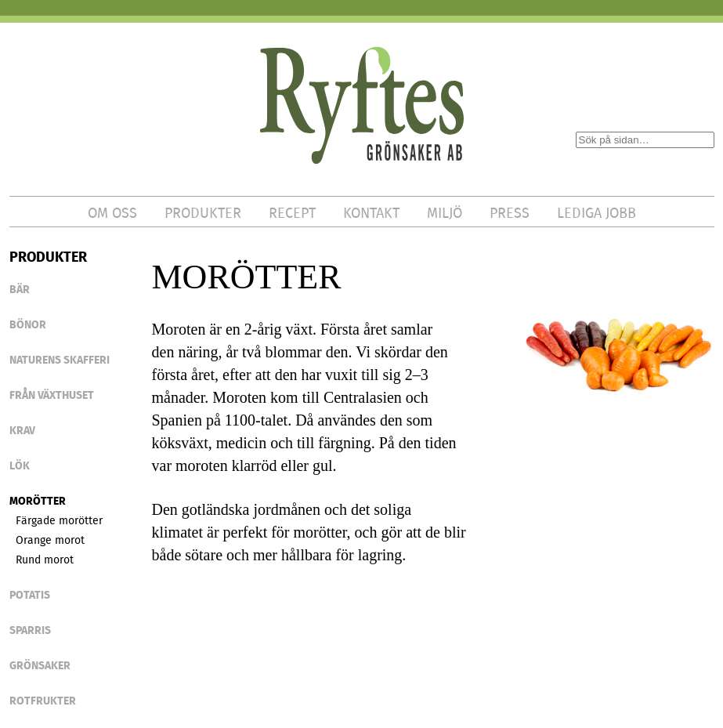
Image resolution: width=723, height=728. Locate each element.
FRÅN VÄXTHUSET (52, 395)
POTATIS (30, 595)
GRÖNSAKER (40, 665)
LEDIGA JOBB (596, 213)
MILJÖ (445, 213)
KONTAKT (371, 213)
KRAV (22, 430)
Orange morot (50, 540)
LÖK (20, 465)
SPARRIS (30, 630)
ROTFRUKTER (43, 701)
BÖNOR (28, 324)
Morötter (38, 501)
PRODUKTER (203, 213)
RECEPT (292, 213)
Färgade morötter (59, 520)
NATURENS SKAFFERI (60, 360)
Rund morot (45, 560)
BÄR (20, 289)
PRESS (510, 213)
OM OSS (112, 213)
